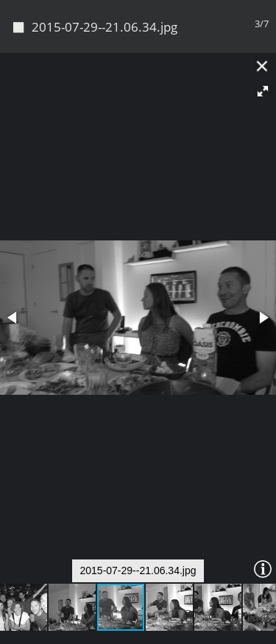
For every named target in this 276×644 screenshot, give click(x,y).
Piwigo (138, 627)
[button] (263, 41)
